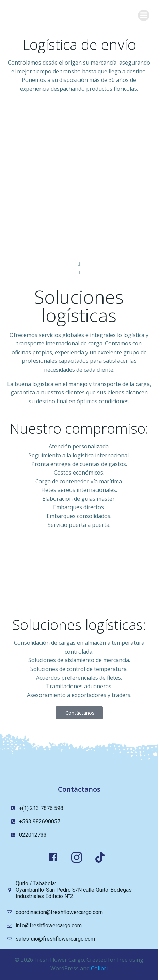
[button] (79, 264)
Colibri (99, 968)
